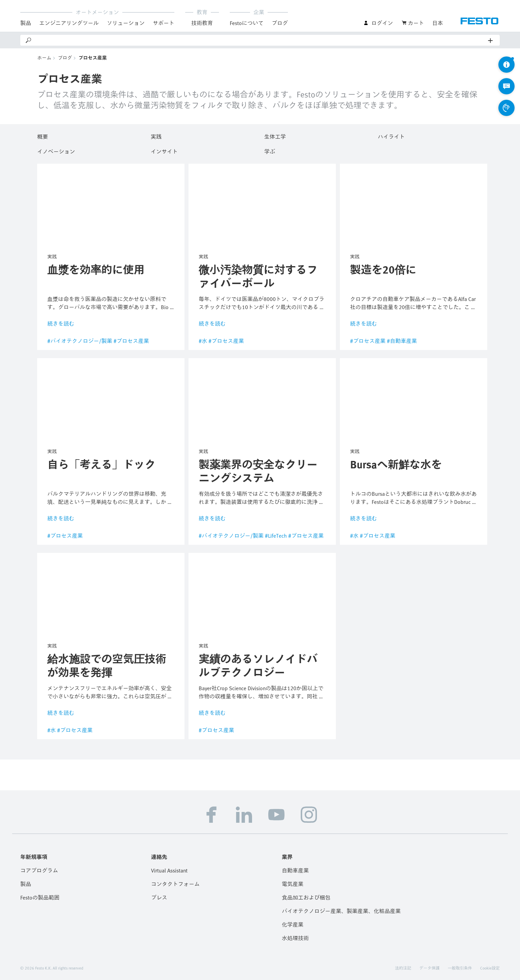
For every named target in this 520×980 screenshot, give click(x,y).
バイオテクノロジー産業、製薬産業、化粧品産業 (341, 911)
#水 (203, 341)
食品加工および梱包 (306, 897)
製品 (26, 23)
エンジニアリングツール (69, 23)
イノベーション (56, 150)
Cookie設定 (490, 968)
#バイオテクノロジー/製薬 (80, 341)
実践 (156, 136)
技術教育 (202, 23)
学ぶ (270, 150)
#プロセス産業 (131, 341)
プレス (159, 897)
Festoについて (247, 23)
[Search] (260, 40)
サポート (164, 23)
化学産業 (293, 925)
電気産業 (293, 884)
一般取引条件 (460, 968)
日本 (438, 23)
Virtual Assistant (169, 870)
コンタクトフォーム (175, 884)
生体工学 (275, 136)
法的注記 (403, 968)
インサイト (164, 150)
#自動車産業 (402, 341)
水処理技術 (295, 938)
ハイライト (391, 136)
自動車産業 (295, 870)
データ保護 (429, 968)
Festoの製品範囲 (40, 897)
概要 (43, 136)
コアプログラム (39, 870)
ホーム (44, 58)
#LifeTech (276, 536)
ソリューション (126, 23)
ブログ (280, 23)
